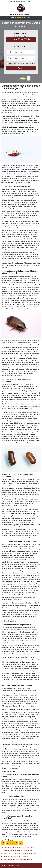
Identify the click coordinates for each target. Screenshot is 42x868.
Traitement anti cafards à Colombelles (16, 856)
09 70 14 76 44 (21, 40)
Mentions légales (14, 865)
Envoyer (21, 68)
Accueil (4, 865)
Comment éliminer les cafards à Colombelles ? (18, 860)
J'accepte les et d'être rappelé (22, 63)
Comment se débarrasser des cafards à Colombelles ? (21, 853)
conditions (21, 63)
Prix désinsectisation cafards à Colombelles (18, 850)
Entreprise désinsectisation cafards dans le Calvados (18, 848)
